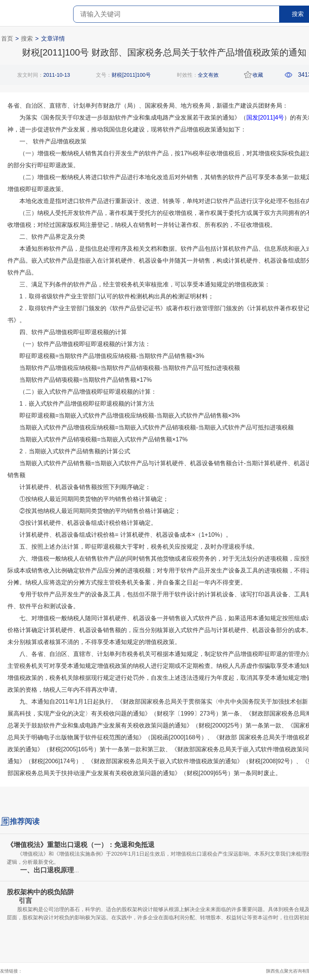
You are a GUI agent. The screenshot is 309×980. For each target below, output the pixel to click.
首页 (7, 39)
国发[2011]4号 (265, 118)
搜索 (27, 39)
